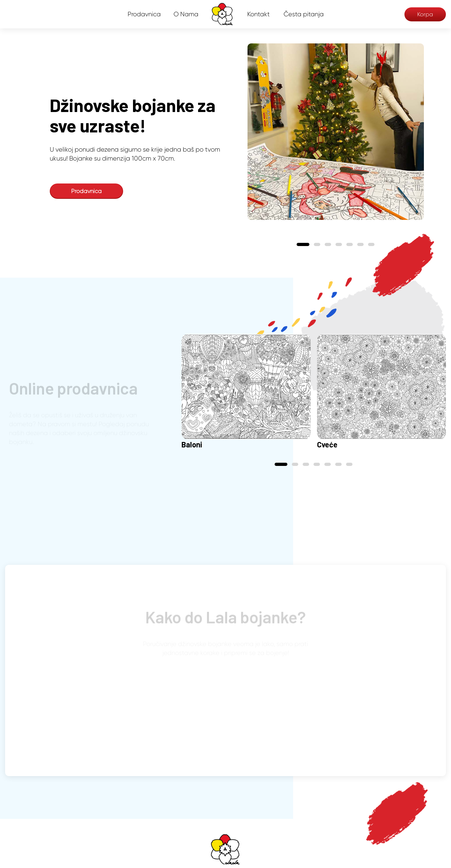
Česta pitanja (304, 14)
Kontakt (259, 14)
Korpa (425, 14)
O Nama (186, 14)
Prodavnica (144, 14)
